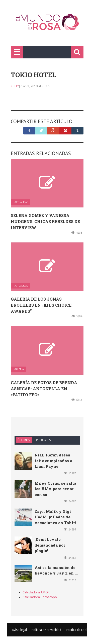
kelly (15, 86)
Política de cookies (79, 630)
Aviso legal (19, 630)
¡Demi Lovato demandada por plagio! (50, 545)
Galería (19, 369)
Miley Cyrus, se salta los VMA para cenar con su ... (55, 489)
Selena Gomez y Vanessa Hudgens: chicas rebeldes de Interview (45, 221)
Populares (43, 440)
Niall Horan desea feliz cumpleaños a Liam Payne (53, 461)
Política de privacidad (46, 630)
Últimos (24, 440)
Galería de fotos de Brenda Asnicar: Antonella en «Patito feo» (44, 389)
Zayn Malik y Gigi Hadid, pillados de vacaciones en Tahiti (56, 517)
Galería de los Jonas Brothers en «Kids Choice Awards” (41, 305)
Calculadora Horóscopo (40, 597)
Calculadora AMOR (36, 592)
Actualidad (21, 202)
